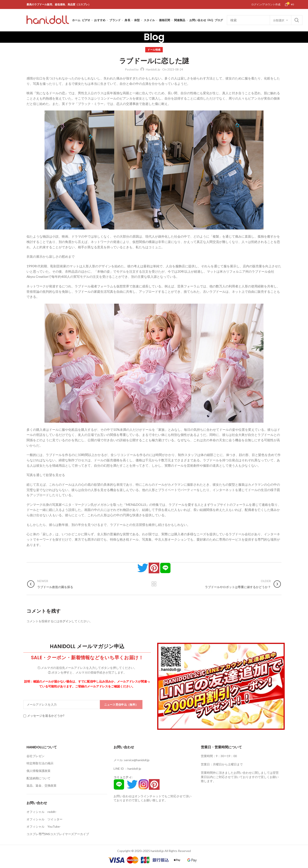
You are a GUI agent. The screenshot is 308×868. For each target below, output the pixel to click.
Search (297, 20)
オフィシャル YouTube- (44, 826)
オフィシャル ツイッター (44, 819)
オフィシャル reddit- (42, 812)
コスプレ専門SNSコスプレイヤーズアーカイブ (58, 834)
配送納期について (38, 778)
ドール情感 (154, 50)
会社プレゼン (36, 756)
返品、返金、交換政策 (41, 785)
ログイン (65, 621)
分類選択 (279, 20)
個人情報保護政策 (38, 771)
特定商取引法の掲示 (40, 763)
